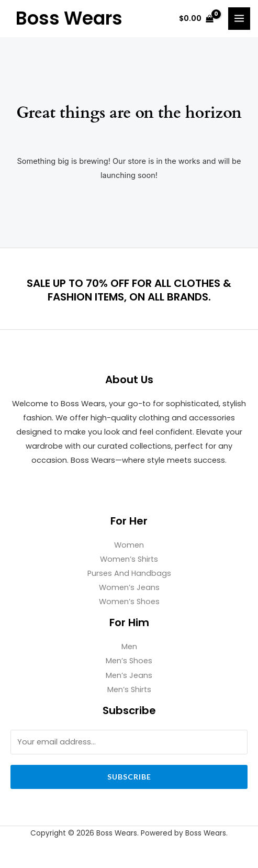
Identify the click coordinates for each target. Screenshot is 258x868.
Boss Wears (69, 18)
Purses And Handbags (129, 573)
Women (129, 545)
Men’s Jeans (129, 675)
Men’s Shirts (129, 689)
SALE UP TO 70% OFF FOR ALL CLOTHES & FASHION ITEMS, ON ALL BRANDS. (129, 290)
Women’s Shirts (129, 559)
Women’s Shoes (129, 602)
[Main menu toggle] (239, 18)
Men (129, 647)
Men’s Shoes (129, 661)
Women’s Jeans (129, 587)
